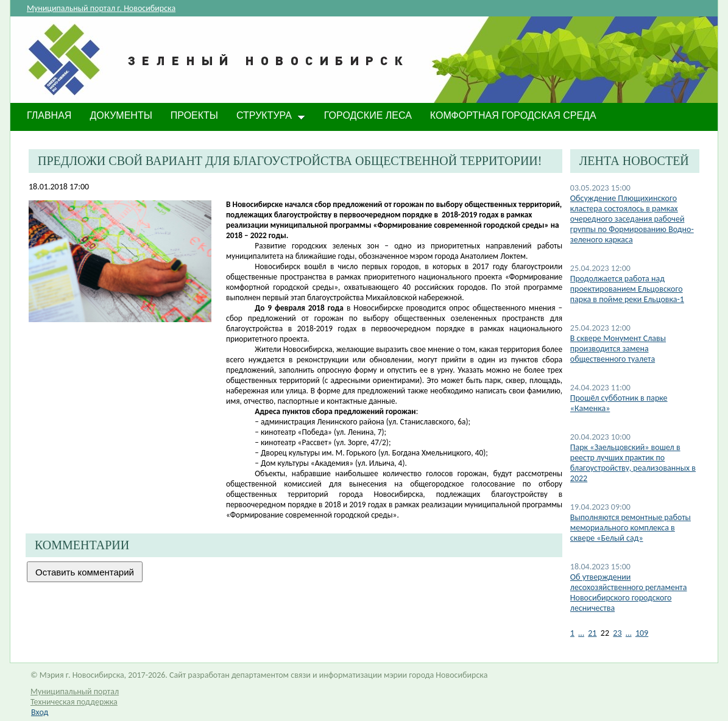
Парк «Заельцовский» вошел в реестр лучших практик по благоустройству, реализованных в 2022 (633, 463)
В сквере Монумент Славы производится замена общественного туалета (618, 349)
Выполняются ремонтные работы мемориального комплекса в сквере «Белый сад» (631, 528)
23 (617, 633)
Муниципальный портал (75, 691)
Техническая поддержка (74, 702)
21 (592, 633)
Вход (40, 712)
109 (642, 633)
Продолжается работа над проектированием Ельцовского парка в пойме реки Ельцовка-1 (627, 289)
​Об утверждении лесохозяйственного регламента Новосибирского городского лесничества (629, 593)
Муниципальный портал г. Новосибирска (101, 8)
